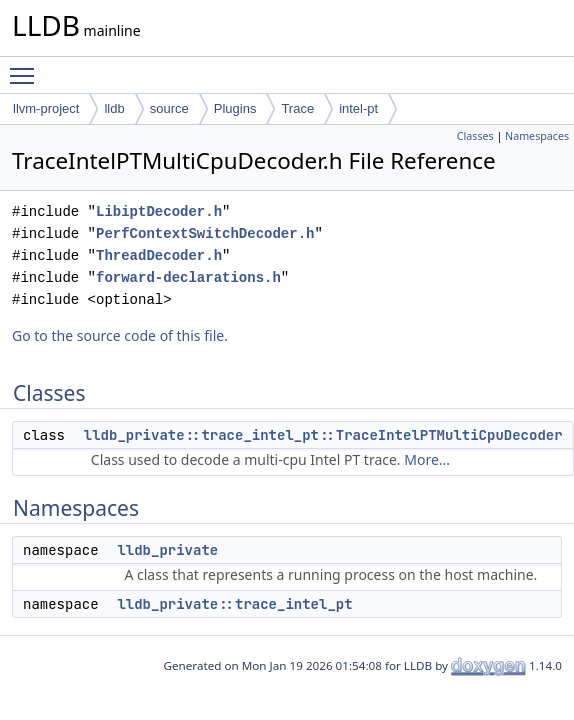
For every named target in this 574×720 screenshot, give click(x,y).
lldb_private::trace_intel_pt (234, 604)
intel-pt (358, 108)
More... (427, 459)
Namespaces (537, 136)
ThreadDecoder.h (159, 255)
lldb (114, 108)
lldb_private (167, 550)
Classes (475, 136)
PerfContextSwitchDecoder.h (205, 233)
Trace (297, 108)
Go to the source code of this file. (120, 335)
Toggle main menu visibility (27, 67)
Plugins (235, 108)
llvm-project (46, 108)
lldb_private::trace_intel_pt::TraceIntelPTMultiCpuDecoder (323, 435)
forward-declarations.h (188, 277)
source (169, 108)
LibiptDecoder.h (159, 211)
